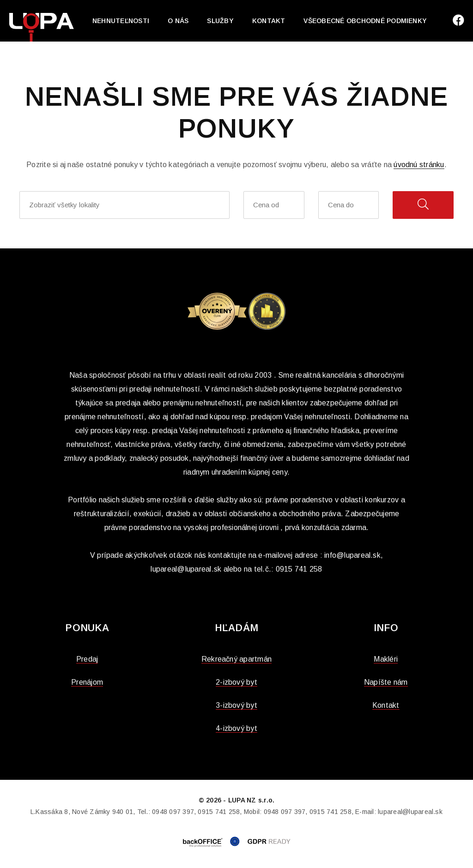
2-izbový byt (236, 682)
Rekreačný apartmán (236, 659)
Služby (220, 21)
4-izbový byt (236, 728)
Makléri (386, 659)
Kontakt (269, 21)
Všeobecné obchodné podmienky (365, 21)
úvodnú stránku (419, 165)
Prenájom (87, 682)
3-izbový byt (236, 705)
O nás (178, 21)
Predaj (87, 659)
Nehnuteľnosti (121, 21)
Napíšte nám (386, 682)
